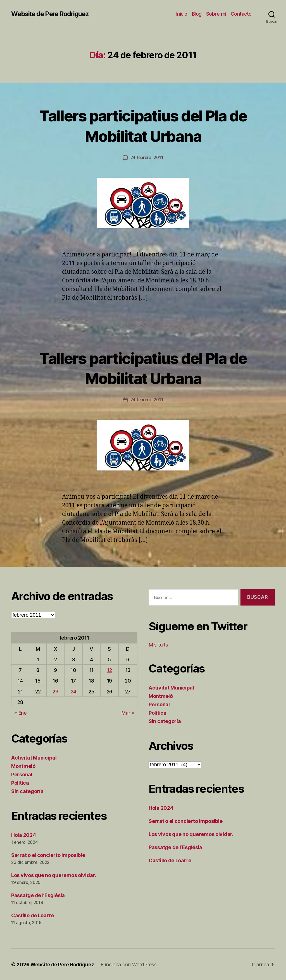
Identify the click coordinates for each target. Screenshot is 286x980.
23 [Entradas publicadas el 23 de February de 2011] (55, 691)
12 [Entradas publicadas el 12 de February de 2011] (109, 670)
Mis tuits (158, 644)
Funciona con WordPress (130, 964)
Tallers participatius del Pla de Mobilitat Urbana (143, 125)
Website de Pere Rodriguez (53, 14)
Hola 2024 (24, 835)
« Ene (21, 713)
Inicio (182, 14)
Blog (197, 14)
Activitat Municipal (34, 757)
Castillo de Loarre (33, 915)
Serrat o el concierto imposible (48, 855)
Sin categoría (27, 791)
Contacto (241, 14)
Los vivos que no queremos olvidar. (54, 875)
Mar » (128, 713)
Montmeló (23, 766)
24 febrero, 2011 (147, 157)
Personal (22, 774)
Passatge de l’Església (38, 895)
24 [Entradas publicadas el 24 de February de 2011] (73, 691)
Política (20, 783)
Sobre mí (216, 14)
